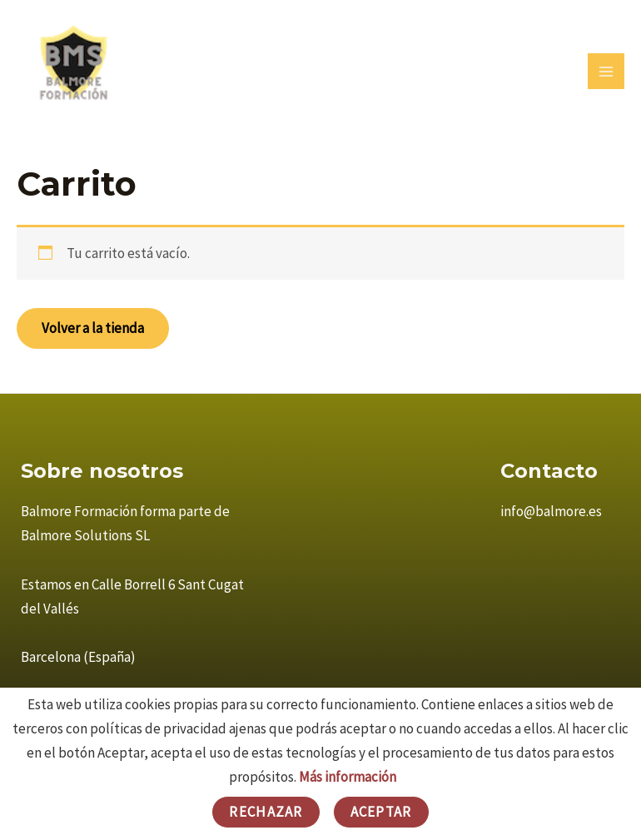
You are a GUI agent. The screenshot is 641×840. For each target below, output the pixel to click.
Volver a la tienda (93, 328)
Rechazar (266, 812)
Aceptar (381, 812)
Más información (348, 777)
